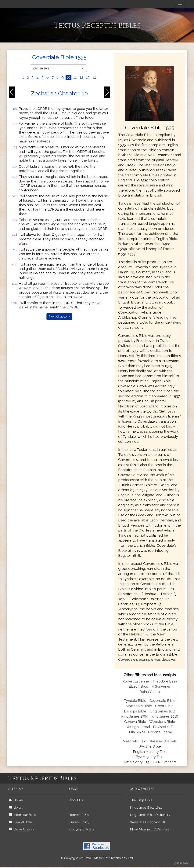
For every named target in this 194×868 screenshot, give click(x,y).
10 (68, 77)
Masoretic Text (135, 741)
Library (16, 807)
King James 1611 (162, 711)
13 (88, 77)
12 (81, 77)
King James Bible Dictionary (150, 815)
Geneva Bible (135, 722)
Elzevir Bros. (139, 686)
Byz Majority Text (150, 757)
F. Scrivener (161, 686)
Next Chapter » (59, 316)
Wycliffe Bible (150, 746)
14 (94, 77)
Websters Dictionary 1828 (149, 822)
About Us (76, 800)
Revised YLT (163, 727)
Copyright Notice (82, 829)
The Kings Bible (141, 800)
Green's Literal (160, 732)
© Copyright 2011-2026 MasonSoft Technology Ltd (97, 858)
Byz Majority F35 (136, 762)
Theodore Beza (165, 681)
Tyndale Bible (135, 701)
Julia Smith (137, 732)
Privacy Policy (79, 822)
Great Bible (164, 706)
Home (16, 800)
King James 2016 (165, 716)
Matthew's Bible (139, 706)
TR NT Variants (165, 762)
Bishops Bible (135, 711)
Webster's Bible (162, 722)
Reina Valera (150, 692)
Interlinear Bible (22, 815)
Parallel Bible (20, 822)
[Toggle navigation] (180, 4)
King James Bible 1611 (146, 807)
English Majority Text (150, 752)
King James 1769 (135, 716)
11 (75, 77)
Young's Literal (139, 727)
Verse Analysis (21, 829)
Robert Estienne (136, 681)
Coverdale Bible (162, 701)
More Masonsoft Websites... (150, 829)
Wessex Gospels (163, 741)
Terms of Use (79, 815)
